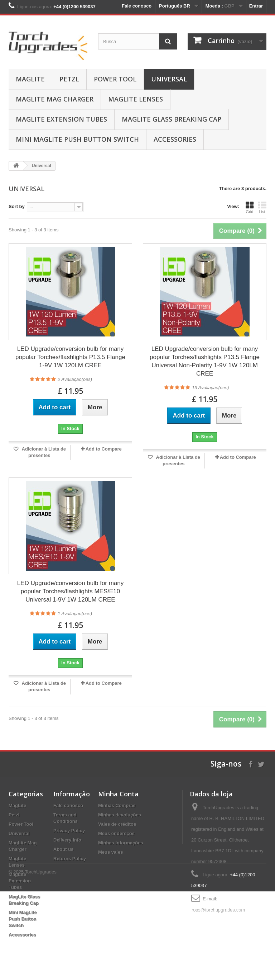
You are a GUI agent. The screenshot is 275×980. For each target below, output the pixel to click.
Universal (169, 79)
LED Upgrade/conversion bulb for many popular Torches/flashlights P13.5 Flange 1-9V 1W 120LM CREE (70, 357)
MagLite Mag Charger (55, 99)
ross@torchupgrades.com (218, 910)
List (262, 207)
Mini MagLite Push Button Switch (77, 139)
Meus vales (110, 852)
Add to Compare (104, 449)
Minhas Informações (121, 843)
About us (63, 849)
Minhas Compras (117, 805)
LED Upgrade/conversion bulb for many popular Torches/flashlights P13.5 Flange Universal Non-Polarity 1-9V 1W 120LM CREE (205, 361)
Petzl (69, 79)
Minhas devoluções (120, 815)
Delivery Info (67, 840)
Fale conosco (137, 6)
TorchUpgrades (41, 960)
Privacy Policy (69, 831)
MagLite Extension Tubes (61, 119)
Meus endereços (116, 833)
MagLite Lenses (136, 99)
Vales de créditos (117, 824)
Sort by (17, 206)
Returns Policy (70, 859)
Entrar (256, 6)
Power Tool (115, 79)
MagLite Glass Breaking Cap (172, 119)
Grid (250, 207)
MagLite (30, 79)
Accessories (175, 139)
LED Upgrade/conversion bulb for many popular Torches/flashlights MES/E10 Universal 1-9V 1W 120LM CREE (71, 591)
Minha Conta (118, 794)
